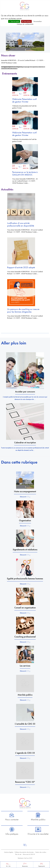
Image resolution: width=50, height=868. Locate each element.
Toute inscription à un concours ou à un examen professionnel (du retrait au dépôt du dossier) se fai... (25, 449)
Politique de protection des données (24, 852)
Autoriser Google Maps (9, 69)
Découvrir (25, 497)
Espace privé (42, 866)
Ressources (25, 866)
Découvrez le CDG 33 (29, 854)
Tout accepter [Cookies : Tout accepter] (14, 21)
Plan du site (18, 854)
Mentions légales (9, 852)
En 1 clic (8, 866)
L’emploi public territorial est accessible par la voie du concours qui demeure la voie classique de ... (25, 398)
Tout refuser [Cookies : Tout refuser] (26, 21)
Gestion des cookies (41, 852)
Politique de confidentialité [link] (25, 24)
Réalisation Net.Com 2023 (25, 858)
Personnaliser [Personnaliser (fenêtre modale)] (38, 21)
